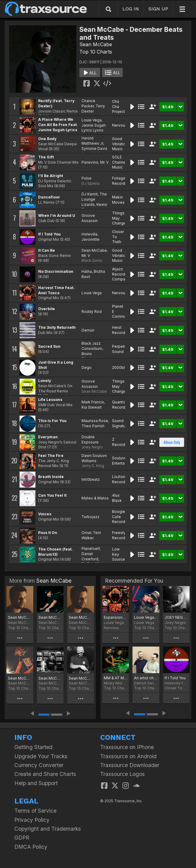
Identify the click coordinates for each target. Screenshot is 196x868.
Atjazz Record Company (121, 274)
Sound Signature (121, 423)
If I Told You (49, 234)
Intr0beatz (91, 479)
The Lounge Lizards (94, 199)
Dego (87, 367)
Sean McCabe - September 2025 (50, 617)
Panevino (90, 162)
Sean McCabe (96, 44)
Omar (86, 533)
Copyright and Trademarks (48, 829)
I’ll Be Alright (51, 176)
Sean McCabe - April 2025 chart (50, 678)
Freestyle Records (121, 535)
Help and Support (36, 783)
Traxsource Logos (122, 774)
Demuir (88, 330)
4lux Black (117, 498)
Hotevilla (89, 234)
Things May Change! (120, 218)
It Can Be (47, 250)
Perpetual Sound (121, 349)
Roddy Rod (92, 312)
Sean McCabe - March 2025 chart (81, 678)
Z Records (120, 442)
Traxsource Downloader (130, 765)
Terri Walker (91, 535)
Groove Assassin (90, 218)
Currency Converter (39, 765)
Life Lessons (50, 400)
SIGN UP (158, 9)
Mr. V (104, 162)
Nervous (120, 125)
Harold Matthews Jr (92, 141)
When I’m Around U (57, 215)
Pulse (87, 178)
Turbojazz (91, 517)
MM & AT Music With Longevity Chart (116, 678)
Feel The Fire (51, 456)
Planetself (91, 549)
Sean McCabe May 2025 (20, 678)
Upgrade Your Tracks (41, 756)
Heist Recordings (122, 330)
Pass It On (48, 533)
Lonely (45, 381)
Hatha (87, 271)
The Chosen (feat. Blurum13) (55, 552)
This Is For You (52, 421)
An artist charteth (146, 678)
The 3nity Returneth (57, 327)
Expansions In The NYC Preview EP (116, 617)
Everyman (48, 437)
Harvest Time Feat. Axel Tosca (56, 290)
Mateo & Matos (95, 498)
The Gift (46, 157)
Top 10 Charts (96, 52)
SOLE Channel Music (119, 162)
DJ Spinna (91, 183)
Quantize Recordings (122, 405)
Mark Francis (93, 402)
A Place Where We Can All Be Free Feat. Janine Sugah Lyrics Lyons (58, 127)
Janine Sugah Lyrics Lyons (94, 128)
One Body (47, 139)
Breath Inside (51, 477)
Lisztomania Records (123, 479)
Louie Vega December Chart (146, 617)
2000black (122, 367)
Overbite (47, 309)
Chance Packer (88, 103)
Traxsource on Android (128, 756)
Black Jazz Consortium (92, 346)
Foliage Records (120, 181)
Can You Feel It (52, 495)
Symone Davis (94, 148)
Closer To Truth (176, 688)
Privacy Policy (32, 820)
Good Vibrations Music (121, 144)
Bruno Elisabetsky (92, 356)
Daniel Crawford (90, 556)
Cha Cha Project (118, 107)
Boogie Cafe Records (120, 517)
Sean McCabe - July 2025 (81, 617)
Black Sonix (92, 260)
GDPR (22, 838)
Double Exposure (90, 440)
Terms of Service (35, 811)
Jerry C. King (93, 466)
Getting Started (33, 747)
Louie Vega (92, 120)
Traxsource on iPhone (127, 747)
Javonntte (91, 239)
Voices (45, 514)
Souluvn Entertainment (124, 461)
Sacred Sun (49, 346)
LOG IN (131, 9)
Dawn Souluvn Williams (94, 458)
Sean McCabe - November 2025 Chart (20, 617)
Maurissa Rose (95, 421)
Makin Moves (118, 200)
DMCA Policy (31, 847)
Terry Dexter (93, 109)
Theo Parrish (93, 426)
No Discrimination (56, 271)
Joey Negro (92, 447)
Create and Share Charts (45, 774)
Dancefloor (49, 197)
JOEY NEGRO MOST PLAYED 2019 (176, 617)
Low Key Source (118, 554)
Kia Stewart (92, 407)
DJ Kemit (90, 194)
